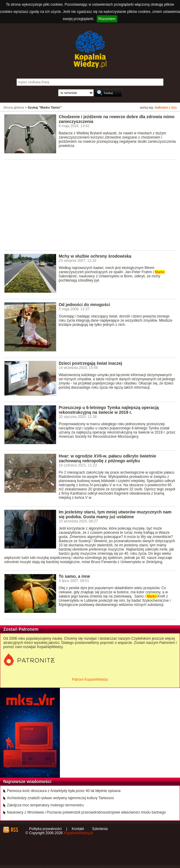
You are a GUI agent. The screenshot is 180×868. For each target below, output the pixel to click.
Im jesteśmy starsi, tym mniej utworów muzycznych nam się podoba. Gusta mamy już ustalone (115, 514)
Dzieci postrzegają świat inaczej (90, 363)
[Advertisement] (92, 205)
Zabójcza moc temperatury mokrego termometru (45, 805)
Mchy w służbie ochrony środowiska (95, 256)
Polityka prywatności (45, 829)
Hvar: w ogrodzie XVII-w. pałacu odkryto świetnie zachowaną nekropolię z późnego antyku (107, 458)
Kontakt (78, 829)
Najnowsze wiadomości (27, 782)
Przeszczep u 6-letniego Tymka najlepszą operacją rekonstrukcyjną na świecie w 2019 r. (109, 410)
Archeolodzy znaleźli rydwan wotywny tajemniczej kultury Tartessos (60, 798)
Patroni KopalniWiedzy (90, 679)
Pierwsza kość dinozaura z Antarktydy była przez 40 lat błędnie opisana (64, 791)
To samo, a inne (74, 576)
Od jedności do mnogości (84, 305)
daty (174, 107)
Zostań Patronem (21, 629)
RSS (14, 830)
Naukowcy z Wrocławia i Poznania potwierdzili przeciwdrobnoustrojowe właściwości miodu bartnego (86, 812)
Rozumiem (107, 19)
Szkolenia (100, 829)
